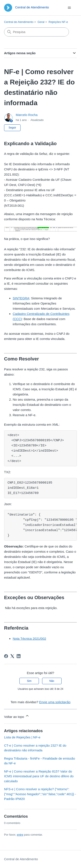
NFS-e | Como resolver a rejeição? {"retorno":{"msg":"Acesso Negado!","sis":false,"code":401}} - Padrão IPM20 (40, 794)
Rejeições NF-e (58, 22)
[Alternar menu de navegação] (69, 8)
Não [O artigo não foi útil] (52, 681)
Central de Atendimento (19, 22)
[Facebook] (6, 656)
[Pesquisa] (37, 32)
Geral (41, 22)
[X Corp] (12, 656)
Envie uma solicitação (55, 702)
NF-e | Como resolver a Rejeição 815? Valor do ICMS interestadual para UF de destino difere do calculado (39, 776)
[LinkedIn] (19, 656)
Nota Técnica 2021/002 (29, 639)
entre (20, 835)
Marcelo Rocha (27, 115)
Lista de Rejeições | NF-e (22, 737)
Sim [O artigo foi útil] (29, 681)
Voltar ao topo (17, 716)
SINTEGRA (21, 298)
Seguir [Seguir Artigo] (12, 128)
